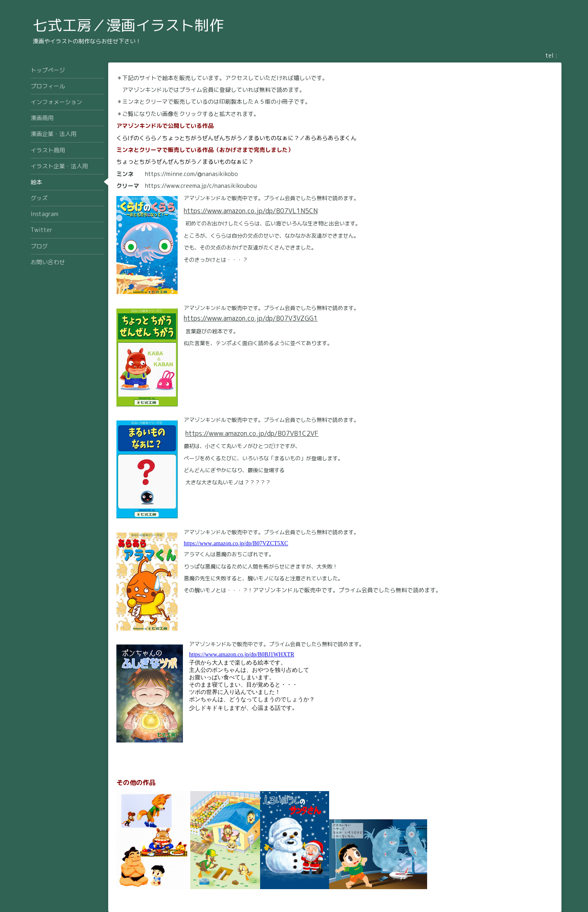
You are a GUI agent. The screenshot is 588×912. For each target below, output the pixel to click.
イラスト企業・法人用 (59, 166)
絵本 (36, 182)
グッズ (39, 198)
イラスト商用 (48, 150)
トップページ (48, 70)
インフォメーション (56, 102)
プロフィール (48, 86)
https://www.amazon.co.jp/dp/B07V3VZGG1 (251, 318)
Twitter (41, 230)
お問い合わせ (48, 262)
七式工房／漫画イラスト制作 (128, 25)
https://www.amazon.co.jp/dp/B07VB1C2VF (252, 433)
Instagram (45, 214)
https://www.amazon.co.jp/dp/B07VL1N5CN (251, 211)
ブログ (39, 246)
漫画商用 (42, 118)
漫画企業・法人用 (53, 134)
